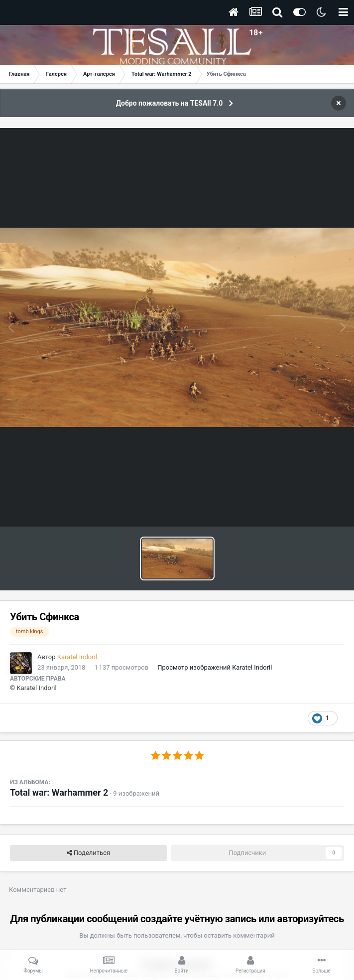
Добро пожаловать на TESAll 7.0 (170, 103)
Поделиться (88, 853)
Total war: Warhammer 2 (59, 792)
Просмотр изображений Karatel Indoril (215, 667)
